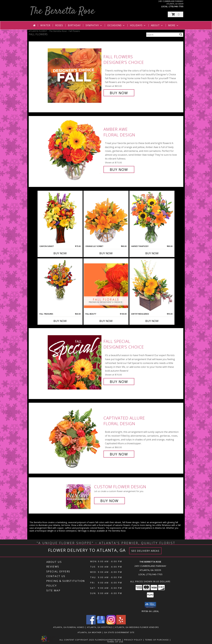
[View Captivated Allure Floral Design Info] (75, 436)
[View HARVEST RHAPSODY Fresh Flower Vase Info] (152, 218)
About (157, 25)
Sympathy (94, 25)
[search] (181, 34)
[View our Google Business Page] (101, 623)
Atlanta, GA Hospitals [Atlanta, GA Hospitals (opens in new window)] (100, 627)
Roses (59, 25)
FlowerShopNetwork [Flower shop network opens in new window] (108, 640)
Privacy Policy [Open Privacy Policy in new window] (133, 640)
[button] (175, 14)
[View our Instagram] (111, 623)
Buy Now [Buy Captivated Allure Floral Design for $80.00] (119, 454)
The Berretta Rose (62, 11)
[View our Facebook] (91, 623)
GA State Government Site (119, 632)
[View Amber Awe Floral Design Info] (75, 149)
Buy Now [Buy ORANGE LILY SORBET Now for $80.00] (106, 253)
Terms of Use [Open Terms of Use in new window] (115, 641)
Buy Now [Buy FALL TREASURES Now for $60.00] (60, 321)
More (174, 25)
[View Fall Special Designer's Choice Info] (75, 362)
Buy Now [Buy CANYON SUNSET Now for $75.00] (60, 253)
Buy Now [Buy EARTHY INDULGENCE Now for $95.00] (152, 321)
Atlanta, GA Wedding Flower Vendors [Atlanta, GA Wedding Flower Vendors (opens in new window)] (137, 627)
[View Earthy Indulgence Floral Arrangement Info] (152, 286)
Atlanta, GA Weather (90, 632)
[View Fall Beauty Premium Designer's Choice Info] (106, 286)
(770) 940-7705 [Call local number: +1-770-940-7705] (176, 6)
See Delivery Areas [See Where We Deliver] (145, 551)
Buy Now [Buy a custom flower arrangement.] (109, 501)
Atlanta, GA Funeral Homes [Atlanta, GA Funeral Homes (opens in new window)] (69, 627)
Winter (45, 25)
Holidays (138, 25)
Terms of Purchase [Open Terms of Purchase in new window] (157, 640)
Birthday (74, 25)
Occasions (116, 25)
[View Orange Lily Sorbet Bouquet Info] (106, 218)
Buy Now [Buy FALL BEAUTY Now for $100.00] (106, 321)
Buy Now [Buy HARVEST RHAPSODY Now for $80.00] (152, 253)
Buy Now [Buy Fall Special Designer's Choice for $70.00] (119, 382)
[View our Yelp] (121, 623)
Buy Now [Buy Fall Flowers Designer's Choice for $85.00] (119, 93)
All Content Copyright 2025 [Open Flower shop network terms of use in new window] (77, 640)
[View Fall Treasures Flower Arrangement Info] (60, 280)
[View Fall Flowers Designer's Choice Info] (75, 75)
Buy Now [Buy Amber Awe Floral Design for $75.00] (119, 169)
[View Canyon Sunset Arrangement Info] (60, 218)
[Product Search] (162, 35)
